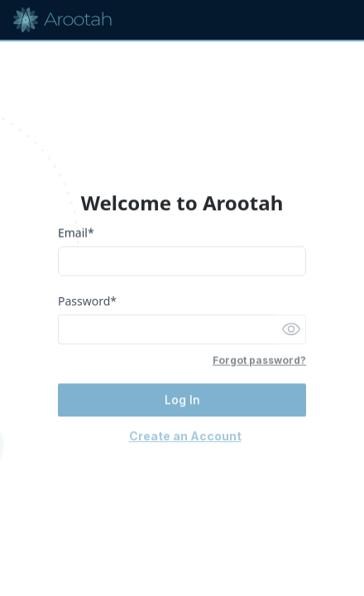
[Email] (182, 262)
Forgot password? (259, 361)
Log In (182, 401)
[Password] (167, 330)
